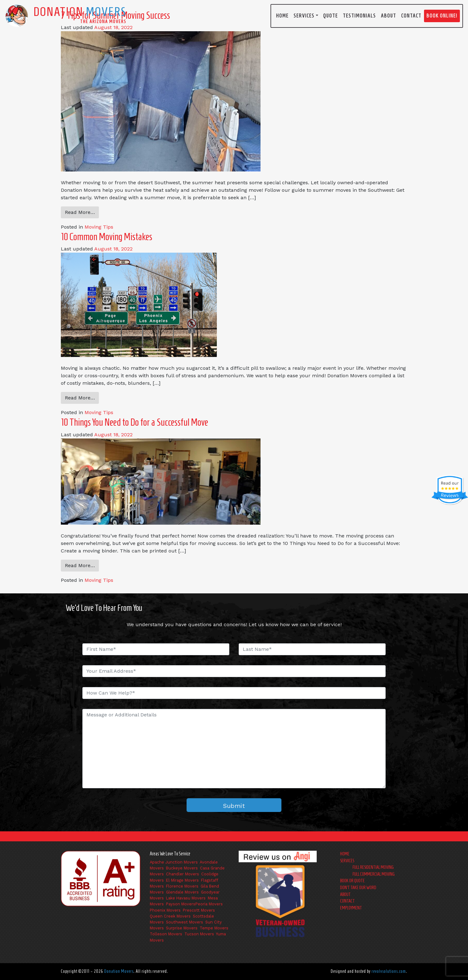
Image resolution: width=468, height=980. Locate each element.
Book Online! (442, 16)
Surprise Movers (182, 928)
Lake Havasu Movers (186, 898)
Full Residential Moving (373, 867)
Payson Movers (181, 904)
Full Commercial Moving (374, 874)
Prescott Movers (199, 910)
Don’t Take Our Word (358, 888)
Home (282, 16)
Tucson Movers (199, 934)
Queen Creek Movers (170, 916)
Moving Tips (99, 227)
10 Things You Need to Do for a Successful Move (134, 422)
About (389, 16)
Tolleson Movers (166, 934)
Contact (411, 16)
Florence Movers (182, 886)
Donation (80, 12)
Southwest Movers (185, 922)
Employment (351, 908)
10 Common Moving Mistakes (107, 237)
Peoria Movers (209, 904)
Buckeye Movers (182, 868)
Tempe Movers (214, 928)
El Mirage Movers (182, 880)
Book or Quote (352, 881)
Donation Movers (119, 971)
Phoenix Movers (165, 910)
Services (304, 16)
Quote (331, 16)
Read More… (80, 212)
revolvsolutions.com (389, 971)
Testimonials (359, 16)
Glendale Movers (182, 892)
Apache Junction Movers (174, 862)
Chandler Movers (183, 874)
